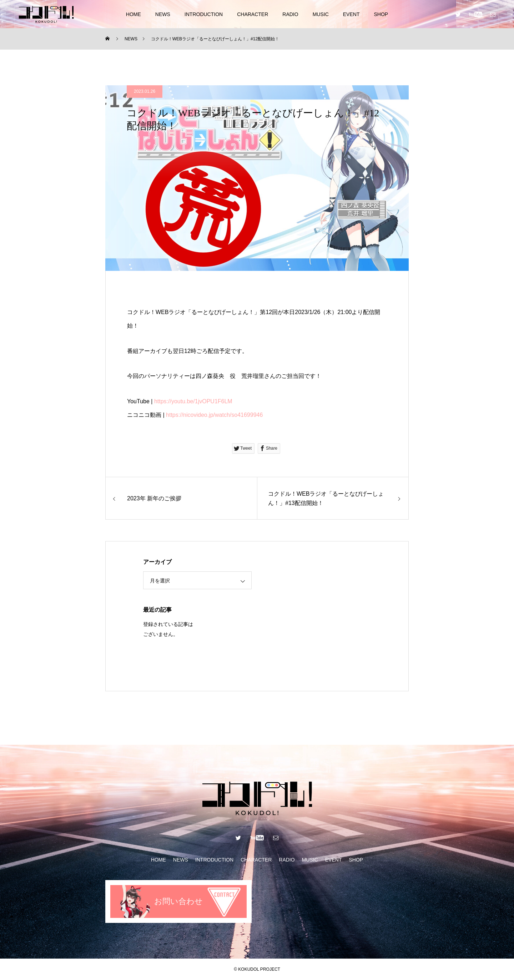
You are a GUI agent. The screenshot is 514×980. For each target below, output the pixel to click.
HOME (133, 14)
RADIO (290, 14)
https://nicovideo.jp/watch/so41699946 (214, 415)
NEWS (163, 14)
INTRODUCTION (204, 14)
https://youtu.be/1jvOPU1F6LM (193, 401)
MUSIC (321, 14)
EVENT (351, 14)
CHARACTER (253, 14)
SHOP (381, 14)
